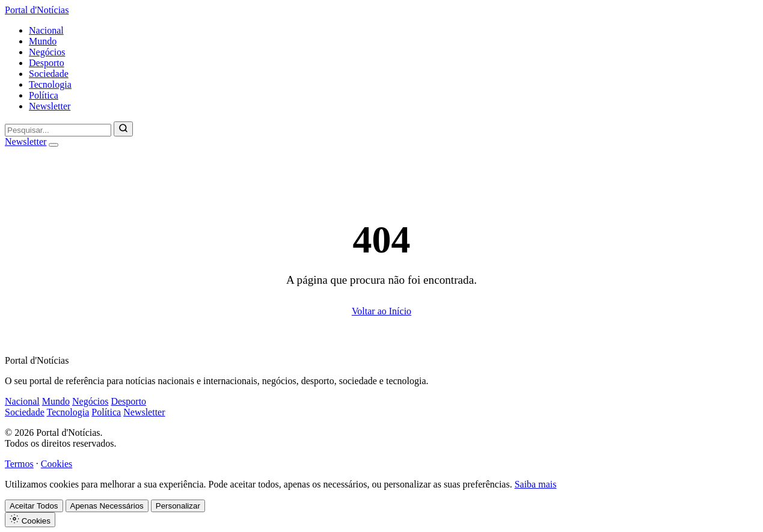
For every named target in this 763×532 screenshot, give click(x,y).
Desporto (47, 63)
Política (44, 95)
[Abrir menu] (54, 145)
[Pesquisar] (123, 129)
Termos (19, 464)
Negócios (47, 52)
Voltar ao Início (381, 311)
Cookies (57, 464)
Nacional (46, 30)
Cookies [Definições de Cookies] (30, 520)
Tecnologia (50, 84)
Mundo (43, 41)
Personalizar (178, 506)
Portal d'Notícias (37, 10)
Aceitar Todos (34, 506)
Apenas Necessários (107, 506)
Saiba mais (536, 484)
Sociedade (49, 74)
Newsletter (50, 106)
